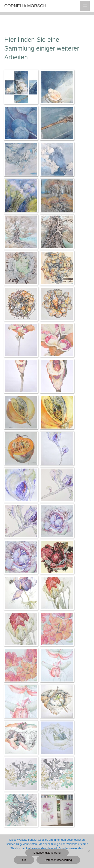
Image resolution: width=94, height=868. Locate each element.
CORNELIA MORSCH (25, 6)
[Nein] (89, 851)
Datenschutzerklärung (47, 853)
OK (24, 860)
